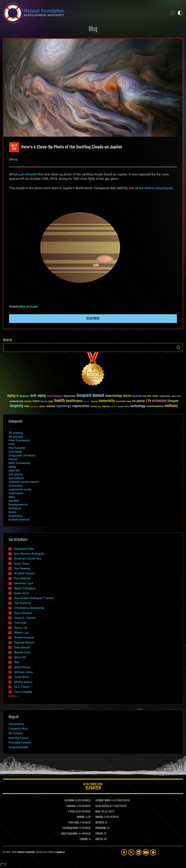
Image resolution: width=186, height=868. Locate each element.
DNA (11, 444)
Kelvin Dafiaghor (25, 588)
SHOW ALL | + (14, 697)
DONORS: (81, 817)
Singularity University (22, 456)
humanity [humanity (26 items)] (87, 402)
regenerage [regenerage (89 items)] (64, 406)
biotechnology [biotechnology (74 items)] (114, 396)
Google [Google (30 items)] (51, 402)
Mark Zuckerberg (19, 463)
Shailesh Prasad (24, 573)
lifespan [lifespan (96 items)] (173, 401)
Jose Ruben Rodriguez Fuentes (34, 598)
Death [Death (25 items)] (179, 396)
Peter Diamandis (19, 440)
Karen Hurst (22, 593)
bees (12, 497)
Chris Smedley (23, 692)
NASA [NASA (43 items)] (27, 407)
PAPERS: (99, 834)
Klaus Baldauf (23, 613)
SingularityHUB (18, 747)
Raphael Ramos (24, 643)
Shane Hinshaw (24, 637)
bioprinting (15, 516)
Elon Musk (15, 452)
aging (12, 467)
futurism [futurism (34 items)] (44, 402)
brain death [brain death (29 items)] (147, 396)
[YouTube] (146, 852)
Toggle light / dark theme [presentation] (180, 13)
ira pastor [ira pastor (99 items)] (139, 401)
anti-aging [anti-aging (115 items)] (38, 396)
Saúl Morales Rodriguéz (29, 554)
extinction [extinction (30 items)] (28, 402)
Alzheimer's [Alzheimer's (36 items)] (25, 396)
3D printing (16, 433)
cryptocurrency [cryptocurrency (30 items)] (165, 396)
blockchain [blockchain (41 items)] (137, 396)
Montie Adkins (23, 682)
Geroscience (16, 724)
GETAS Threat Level (93, 787)
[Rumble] (153, 852)
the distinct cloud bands (156, 188)
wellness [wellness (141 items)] (171, 406)
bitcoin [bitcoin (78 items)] (127, 396)
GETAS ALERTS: (102, 806)
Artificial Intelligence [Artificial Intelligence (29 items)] (55, 396)
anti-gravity (16, 474)
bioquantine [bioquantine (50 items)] (70, 396)
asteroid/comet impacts (24, 482)
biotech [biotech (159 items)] (98, 396)
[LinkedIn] (139, 852)
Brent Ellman (22, 667)
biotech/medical (19, 520)
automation (16, 493)
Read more (93, 319)
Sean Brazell (22, 647)
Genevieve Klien (24, 549)
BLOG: (98, 812)
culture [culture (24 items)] (174, 396)
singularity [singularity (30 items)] (106, 407)
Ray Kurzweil (17, 448)
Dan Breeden (22, 569)
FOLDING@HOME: (71, 828)
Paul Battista (22, 578)
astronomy (15, 486)
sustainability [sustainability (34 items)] (124, 407)
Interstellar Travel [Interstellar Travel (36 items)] (123, 402)
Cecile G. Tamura (25, 618)
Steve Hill (20, 657)
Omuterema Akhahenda (29, 608)
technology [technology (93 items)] (138, 406)
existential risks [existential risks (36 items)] (16, 402)
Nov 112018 (14, 147)
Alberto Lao (24, 307)
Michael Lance (23, 672)
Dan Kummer (22, 603)
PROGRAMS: (101, 828)
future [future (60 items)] (36, 401)
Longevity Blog (18, 729)
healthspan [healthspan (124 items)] (74, 401)
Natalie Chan (22, 652)
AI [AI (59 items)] (17, 396)
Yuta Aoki (20, 623)
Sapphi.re (60, 852)
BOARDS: (99, 817)
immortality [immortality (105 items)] (107, 401)
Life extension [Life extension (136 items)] (156, 401)
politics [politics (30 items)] (42, 407)
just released (28, 174)
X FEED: (71, 812)
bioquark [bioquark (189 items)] (84, 396)
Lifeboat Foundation (26, 852)
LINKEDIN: (71, 806)
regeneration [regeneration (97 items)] (81, 406)
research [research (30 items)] (94, 407)
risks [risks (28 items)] (99, 407)
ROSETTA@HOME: (70, 834)
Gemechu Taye (24, 583)
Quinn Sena (21, 564)
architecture (16, 478)
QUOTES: (99, 839)
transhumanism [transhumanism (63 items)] (155, 406)
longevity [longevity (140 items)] (17, 406)
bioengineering (18, 504)
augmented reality (20, 489)
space (35, 307)
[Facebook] (124, 852)
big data (14, 501)
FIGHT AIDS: (74, 823)
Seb (16, 662)
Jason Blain (22, 677)
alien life (14, 471)
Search (178, 347)
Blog (93, 29)
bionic (12, 512)
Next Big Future (18, 738)
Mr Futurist (16, 733)
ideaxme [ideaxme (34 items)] (94, 402)
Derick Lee (21, 628)
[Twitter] (131, 852)
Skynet (13, 459)
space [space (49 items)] (114, 406)
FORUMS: (84, 839)
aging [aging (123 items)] (11, 396)
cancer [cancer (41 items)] (155, 396)
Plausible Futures (20, 743)
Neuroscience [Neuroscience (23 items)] (34, 407)
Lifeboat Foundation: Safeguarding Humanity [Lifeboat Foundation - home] (84, 13)
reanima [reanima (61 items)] (51, 406)
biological (15, 508)
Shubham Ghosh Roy (28, 559)
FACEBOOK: (69, 801)
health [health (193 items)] (60, 401)
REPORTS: (100, 823)
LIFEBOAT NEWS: (103, 801)
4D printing (16, 437)
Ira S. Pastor (22, 687)
